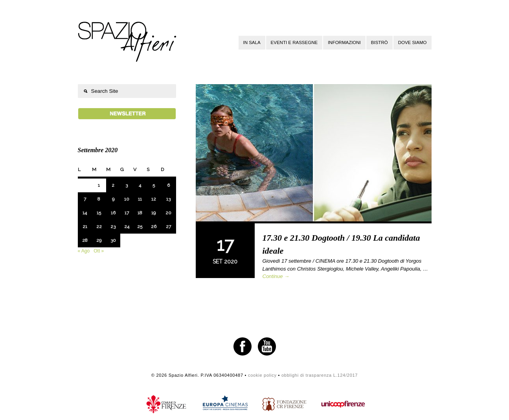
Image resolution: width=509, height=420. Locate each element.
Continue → (276, 276)
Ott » (99, 251)
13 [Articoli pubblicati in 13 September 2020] (168, 199)
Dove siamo (413, 42)
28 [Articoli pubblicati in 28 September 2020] (85, 240)
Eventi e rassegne (294, 42)
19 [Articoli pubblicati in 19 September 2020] (153, 213)
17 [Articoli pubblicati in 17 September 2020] (127, 213)
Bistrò (379, 42)
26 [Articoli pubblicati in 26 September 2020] (154, 227)
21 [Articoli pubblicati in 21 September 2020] (85, 227)
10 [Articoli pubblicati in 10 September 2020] (127, 199)
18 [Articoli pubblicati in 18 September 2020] (140, 213)
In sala (252, 42)
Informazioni (344, 42)
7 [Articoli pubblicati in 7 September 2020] (85, 199)
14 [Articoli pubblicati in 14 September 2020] (85, 213)
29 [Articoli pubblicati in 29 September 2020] (99, 240)
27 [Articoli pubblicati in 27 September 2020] (168, 227)
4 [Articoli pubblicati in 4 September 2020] (140, 185)
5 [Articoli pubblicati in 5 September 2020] (154, 185)
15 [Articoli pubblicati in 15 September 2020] (99, 213)
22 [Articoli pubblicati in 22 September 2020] (99, 227)
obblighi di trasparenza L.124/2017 (320, 375)
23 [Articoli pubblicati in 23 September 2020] (113, 227)
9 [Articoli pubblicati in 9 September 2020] (113, 199)
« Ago (84, 251)
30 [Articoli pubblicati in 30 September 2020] (113, 240)
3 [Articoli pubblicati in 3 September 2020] (127, 185)
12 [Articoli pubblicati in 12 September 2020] (154, 199)
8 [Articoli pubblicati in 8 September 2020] (99, 199)
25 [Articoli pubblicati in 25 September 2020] (140, 227)
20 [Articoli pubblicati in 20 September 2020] (168, 213)
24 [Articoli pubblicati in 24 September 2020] (127, 227)
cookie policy (262, 375)
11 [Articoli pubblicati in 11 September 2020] (140, 199)
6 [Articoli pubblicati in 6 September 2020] (168, 185)
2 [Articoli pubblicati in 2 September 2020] (113, 185)
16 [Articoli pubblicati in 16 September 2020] (113, 213)
